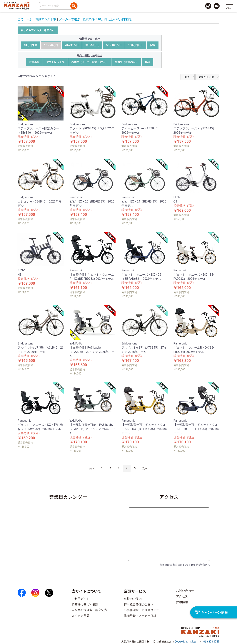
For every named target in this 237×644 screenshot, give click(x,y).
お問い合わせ (185, 591)
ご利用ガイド (81, 599)
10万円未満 (31, 45)
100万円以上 (136, 45)
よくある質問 (81, 616)
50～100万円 (114, 45)
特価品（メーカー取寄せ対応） (90, 62)
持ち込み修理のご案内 (139, 604)
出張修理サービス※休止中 (142, 610)
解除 (153, 45)
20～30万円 (72, 45)
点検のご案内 (133, 599)
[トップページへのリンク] (17, 4)
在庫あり (34, 62)
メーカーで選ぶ (69, 19)
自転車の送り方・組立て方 (89, 610)
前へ (92, 468)
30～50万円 (92, 45)
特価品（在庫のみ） (126, 62)
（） (185, 642)
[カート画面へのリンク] (208, 6)
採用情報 (182, 602)
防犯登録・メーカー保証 (140, 616)
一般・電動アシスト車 (41, 19)
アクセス (182, 596)
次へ (145, 468)
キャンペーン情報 (211, 612)
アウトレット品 (55, 62)
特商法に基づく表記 (85, 604)
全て (21, 19)
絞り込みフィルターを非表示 (38, 30)
